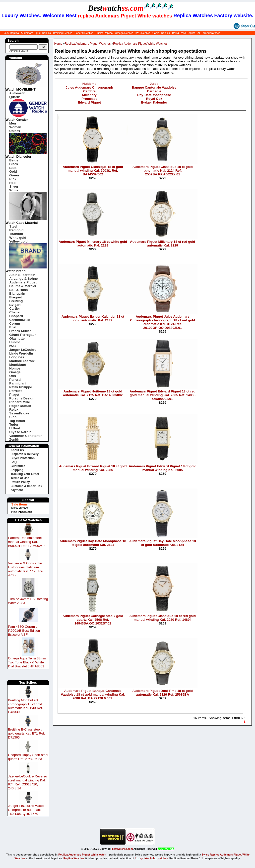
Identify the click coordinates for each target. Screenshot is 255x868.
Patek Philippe (21, 387)
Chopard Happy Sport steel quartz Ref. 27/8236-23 (28, 757)
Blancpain (17, 294)
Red (12, 183)
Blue (13, 168)
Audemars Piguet (23, 282)
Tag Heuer (17, 421)
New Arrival (20, 508)
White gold (18, 238)
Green (14, 175)
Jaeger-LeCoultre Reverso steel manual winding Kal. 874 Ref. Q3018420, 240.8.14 (27, 782)
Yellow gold (18, 241)
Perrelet (15, 391)
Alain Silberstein (22, 275)
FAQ (14, 462)
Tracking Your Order (25, 474)
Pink (13, 179)
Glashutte (17, 338)
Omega (15, 372)
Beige (14, 160)
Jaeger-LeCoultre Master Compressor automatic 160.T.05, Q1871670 (26, 810)
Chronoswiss (20, 320)
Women (15, 127)
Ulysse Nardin (20, 432)
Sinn (13, 417)
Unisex (15, 131)
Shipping (17, 470)
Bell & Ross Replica (184, 33)
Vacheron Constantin (26, 436)
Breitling (16, 301)
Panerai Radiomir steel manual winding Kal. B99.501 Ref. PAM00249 (26, 542)
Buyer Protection (23, 458)
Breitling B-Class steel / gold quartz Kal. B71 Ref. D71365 (26, 733)
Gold (13, 172)
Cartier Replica (161, 33)
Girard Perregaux (23, 335)
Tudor (14, 425)
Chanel (15, 312)
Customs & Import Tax (26, 486)
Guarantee (18, 466)
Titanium (16, 234)
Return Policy (20, 482)
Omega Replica (124, 33)
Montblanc (18, 365)
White (14, 190)
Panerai (15, 380)
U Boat (15, 428)
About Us (17, 450)
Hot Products (22, 512)
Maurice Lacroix (22, 361)
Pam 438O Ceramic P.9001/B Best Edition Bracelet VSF (24, 631)
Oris (13, 376)
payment (17, 490)
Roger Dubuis (20, 406)
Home (58, 44)
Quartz (14, 97)
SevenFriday (19, 413)
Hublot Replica (104, 33)
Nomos (15, 368)
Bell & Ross (18, 290)
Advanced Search (19, 51)
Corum (15, 323)
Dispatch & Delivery (25, 454)
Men (13, 123)
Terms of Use (20, 478)
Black (14, 164)
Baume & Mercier (23, 286)
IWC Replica (143, 33)
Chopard (16, 316)
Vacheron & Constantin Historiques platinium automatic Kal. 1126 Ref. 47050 (26, 569)
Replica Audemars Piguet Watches (88, 44)
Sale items (19, 504)
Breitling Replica (63, 33)
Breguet (15, 297)
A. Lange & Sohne (23, 279)
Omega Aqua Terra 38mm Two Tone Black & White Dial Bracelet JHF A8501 (27, 662)
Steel (13, 226)
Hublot (14, 342)
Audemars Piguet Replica (36, 33)
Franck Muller (20, 331)
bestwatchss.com (122, 849)
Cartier (15, 309)
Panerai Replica (84, 33)
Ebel (13, 327)
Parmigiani (18, 383)
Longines (17, 357)
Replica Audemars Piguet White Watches (140, 44)
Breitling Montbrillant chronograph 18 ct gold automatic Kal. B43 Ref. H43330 (25, 706)
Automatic (17, 93)
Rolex (14, 410)
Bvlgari (15, 305)
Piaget (14, 395)
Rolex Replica (11, 33)
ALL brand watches (209, 33)
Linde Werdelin (21, 353)
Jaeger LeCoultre (23, 350)
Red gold (16, 230)
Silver (14, 186)
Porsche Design (22, 398)
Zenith (14, 439)
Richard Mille (20, 402)
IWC (12, 346)
